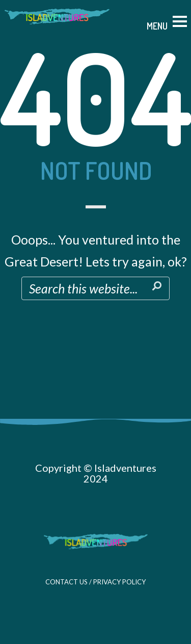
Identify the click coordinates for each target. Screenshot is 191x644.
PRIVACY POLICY (119, 582)
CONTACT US (66, 582)
